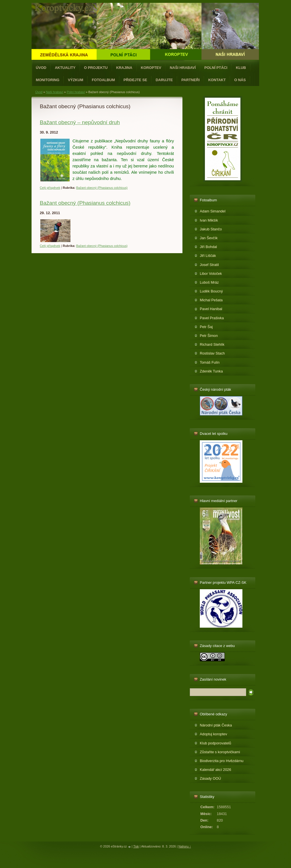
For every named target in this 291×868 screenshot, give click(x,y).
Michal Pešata (211, 300)
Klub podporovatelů (215, 743)
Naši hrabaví (183, 68)
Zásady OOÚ (210, 778)
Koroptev (151, 68)
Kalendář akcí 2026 (215, 770)
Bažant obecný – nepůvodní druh (80, 122)
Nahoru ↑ (185, 846)
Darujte (164, 80)
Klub (241, 68)
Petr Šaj (206, 327)
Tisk (136, 846)
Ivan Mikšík (209, 220)
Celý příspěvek (50, 188)
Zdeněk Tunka (211, 371)
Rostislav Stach (212, 353)
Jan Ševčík (209, 238)
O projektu (96, 68)
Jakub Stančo (211, 229)
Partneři (190, 80)
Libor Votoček (211, 274)
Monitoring (48, 80)
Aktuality (65, 68)
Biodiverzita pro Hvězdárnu (222, 761)
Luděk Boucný (211, 291)
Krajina (124, 68)
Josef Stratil (209, 265)
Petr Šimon (209, 336)
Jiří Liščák (208, 256)
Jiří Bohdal (208, 247)
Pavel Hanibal (211, 309)
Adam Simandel (213, 211)
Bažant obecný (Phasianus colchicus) (102, 188)
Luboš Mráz (209, 282)
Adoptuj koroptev (213, 734)
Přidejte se (135, 80)
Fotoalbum (103, 80)
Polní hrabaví (76, 92)
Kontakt (217, 80)
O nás (240, 80)
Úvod (41, 68)
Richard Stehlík (212, 344)
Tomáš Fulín (210, 362)
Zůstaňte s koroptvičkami (220, 752)
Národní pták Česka (216, 725)
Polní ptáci (216, 68)
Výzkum (76, 80)
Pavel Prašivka (212, 318)
